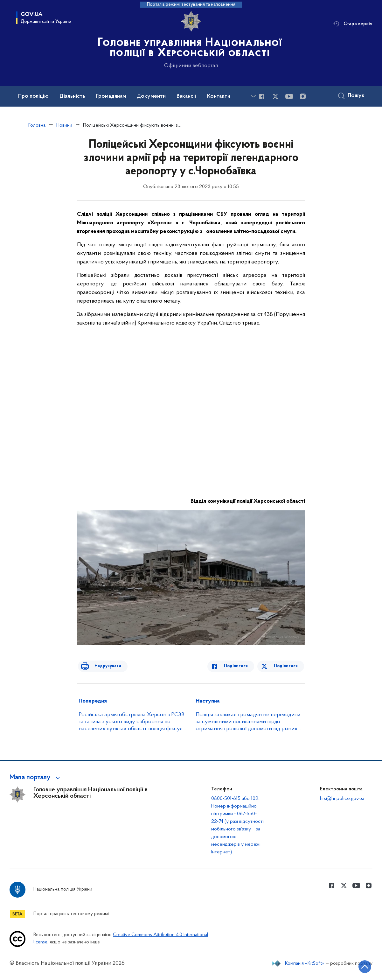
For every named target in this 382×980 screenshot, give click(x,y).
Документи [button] (151, 96)
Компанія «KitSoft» (305, 963)
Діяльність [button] (72, 96)
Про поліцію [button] (33, 96)
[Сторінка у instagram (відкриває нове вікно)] (303, 96)
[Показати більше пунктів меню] (253, 96)
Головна (37, 125)
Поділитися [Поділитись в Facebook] (241, 666)
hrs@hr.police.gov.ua (342, 799)
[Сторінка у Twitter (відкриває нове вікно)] (275, 96)
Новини (64, 125)
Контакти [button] (219, 96)
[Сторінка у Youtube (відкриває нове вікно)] (289, 96)
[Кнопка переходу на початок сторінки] (358, 966)
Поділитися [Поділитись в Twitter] (287, 666)
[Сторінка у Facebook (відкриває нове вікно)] (262, 96)
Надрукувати (103, 666)
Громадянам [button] (111, 96)
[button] (36, 778)
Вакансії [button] (186, 96)
